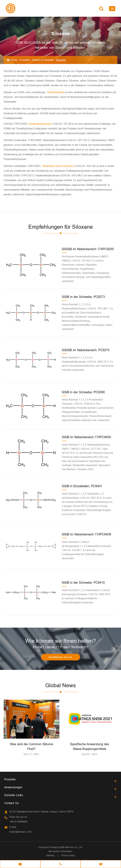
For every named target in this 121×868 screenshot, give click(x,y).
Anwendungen (13, 787)
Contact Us (11, 803)
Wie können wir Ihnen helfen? (60, 641)
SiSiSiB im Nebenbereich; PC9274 (86, 350)
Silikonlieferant (56, 92)
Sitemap (50, 855)
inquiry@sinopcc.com (20, 832)
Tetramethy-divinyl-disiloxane (59, 166)
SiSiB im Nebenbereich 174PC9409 (86, 534)
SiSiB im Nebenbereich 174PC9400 (86, 437)
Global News (60, 685)
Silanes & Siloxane (43, 60)
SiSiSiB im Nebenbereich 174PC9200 (88, 249)
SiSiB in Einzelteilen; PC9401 (82, 486)
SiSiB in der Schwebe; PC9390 (83, 392)
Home (14, 60)
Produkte (25, 60)
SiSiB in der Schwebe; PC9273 (83, 297)
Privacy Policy (68, 855)
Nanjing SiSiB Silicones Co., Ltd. (67, 847)
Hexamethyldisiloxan (40, 124)
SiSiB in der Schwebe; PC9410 (83, 582)
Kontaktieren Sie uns (60, 657)
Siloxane (61, 60)
